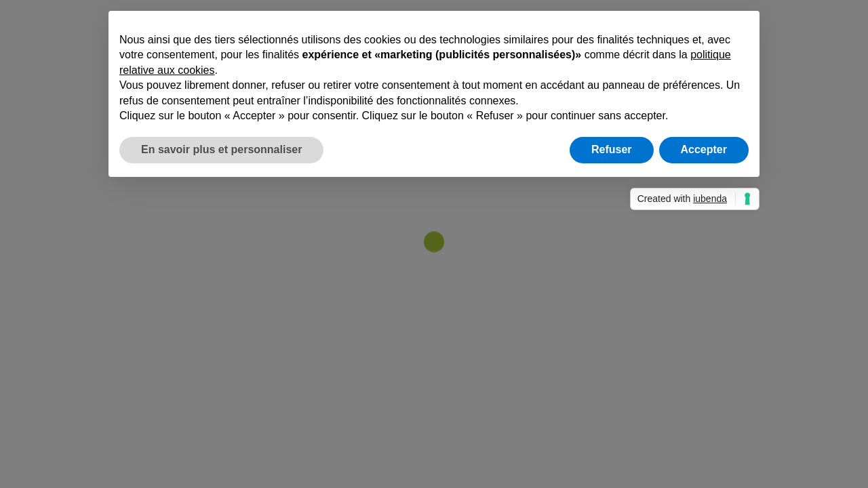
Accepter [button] (704, 149)
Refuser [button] (612, 149)
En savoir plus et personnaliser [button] (221, 149)
